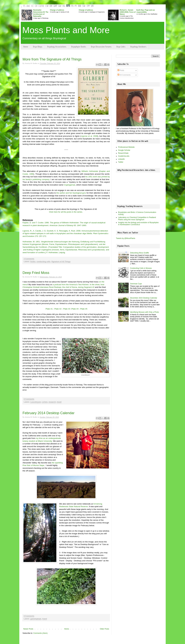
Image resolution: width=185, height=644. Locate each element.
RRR (80, 6)
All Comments (124, 75)
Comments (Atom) (40, 633)
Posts (121, 70)
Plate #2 (58, 309)
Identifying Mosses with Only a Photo (145, 312)
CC (32, 6)
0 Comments (29, 616)
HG (64, 6)
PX (72, 6)
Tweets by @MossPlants (126, 238)
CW (47, 6)
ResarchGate (123, 153)
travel (59, 402)
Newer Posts (28, 629)
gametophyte (36, 619)
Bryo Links (121, 47)
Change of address (57, 10)
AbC (28, 6)
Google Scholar (124, 150)
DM (51, 6)
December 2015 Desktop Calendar (144, 298)
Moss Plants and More (66, 30)
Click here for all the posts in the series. (66, 212)
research (52, 402)
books (33, 262)
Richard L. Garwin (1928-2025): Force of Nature (128, 12)
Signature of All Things (61, 262)
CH (36, 6)
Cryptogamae (69, 185)
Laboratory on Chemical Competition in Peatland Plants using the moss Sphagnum (137, 218)
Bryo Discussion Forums (101, 47)
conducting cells (43, 262)
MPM (68, 6)
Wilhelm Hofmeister (90, 171)
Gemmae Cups (136, 284)
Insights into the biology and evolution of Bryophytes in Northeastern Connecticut (138, 224)
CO (40, 6)
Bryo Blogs (38, 47)
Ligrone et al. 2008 (89, 136)
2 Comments (29, 259)
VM (92, 6)
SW (84, 6)
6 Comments (29, 399)
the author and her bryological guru (71, 193)
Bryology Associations (57, 47)
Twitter (121, 162)
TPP (88, 6)
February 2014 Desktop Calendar (49, 413)
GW (60, 6)
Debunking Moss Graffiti (139, 253)
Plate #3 (67, 309)
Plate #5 (84, 309)
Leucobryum (36, 402)
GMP (55, 6)
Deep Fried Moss (36, 273)
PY (76, 6)
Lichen (45, 402)
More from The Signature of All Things (52, 59)
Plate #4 (75, 309)
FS (24, 6)
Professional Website (126, 147)
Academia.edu (124, 156)
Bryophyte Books (79, 47)
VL (43, 6)
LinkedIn (121, 159)
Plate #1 (49, 309)
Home (26, 47)
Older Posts (104, 629)
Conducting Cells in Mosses (141, 268)
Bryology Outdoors (138, 47)
